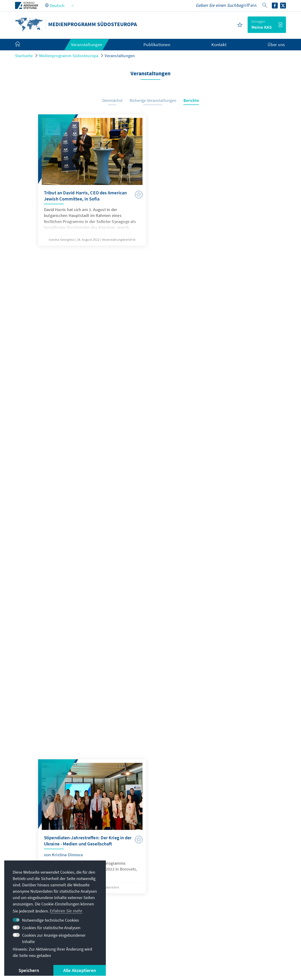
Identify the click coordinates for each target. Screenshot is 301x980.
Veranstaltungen (120, 56)
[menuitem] (22, 45)
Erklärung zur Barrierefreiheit (184, 947)
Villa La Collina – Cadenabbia (235, 920)
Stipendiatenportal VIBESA (233, 891)
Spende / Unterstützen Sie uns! (237, 929)
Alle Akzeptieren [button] (80, 970)
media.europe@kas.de (134, 882)
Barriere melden (232, 947)
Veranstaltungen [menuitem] (87, 44)
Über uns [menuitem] (276, 44)
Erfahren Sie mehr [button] (66, 911)
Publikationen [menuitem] (157, 44)
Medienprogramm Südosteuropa (69, 56)
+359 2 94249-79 (128, 901)
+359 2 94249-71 (128, 891)
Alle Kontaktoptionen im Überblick (141, 910)
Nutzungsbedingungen (131, 947)
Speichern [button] (29, 970)
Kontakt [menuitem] (219, 44)
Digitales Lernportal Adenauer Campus (244, 882)
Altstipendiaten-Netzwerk (232, 901)
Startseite (24, 56)
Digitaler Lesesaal (224, 910)
